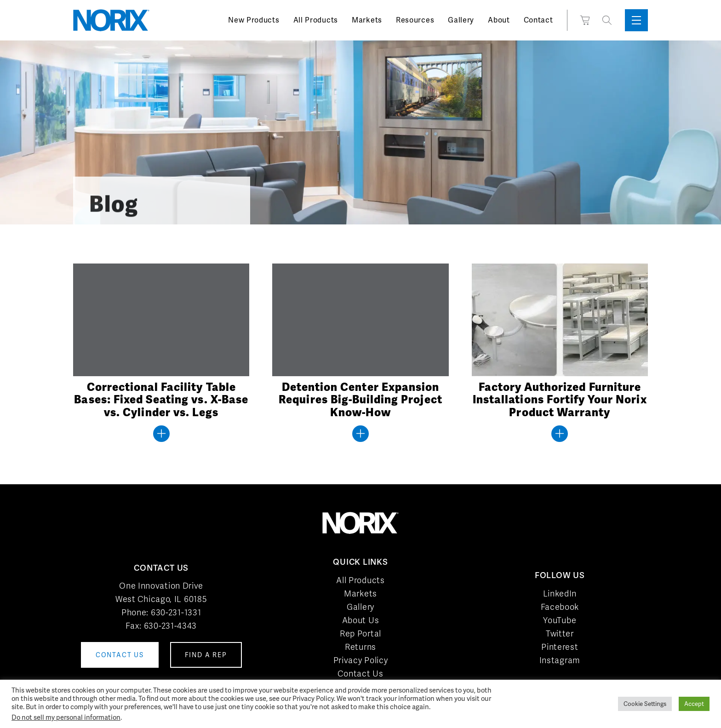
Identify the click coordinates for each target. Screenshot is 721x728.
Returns (360, 647)
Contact (538, 20)
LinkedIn (560, 593)
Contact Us (360, 674)
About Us (361, 620)
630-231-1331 (176, 612)
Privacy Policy (361, 660)
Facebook (560, 607)
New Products (254, 20)
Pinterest (560, 647)
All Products (316, 20)
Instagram (560, 660)
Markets (367, 20)
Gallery (461, 20)
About (499, 20)
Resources (415, 20)
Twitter (560, 633)
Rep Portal (360, 633)
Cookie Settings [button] (645, 704)
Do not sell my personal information (66, 717)
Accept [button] (694, 704)
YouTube (560, 620)
